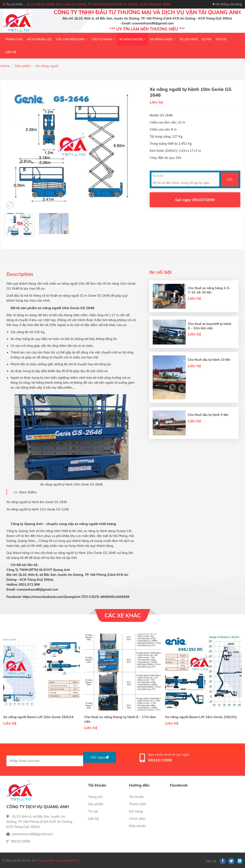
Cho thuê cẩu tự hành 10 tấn (209, 360)
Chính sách (137, 819)
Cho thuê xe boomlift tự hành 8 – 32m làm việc (210, 326)
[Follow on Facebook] (223, 861)
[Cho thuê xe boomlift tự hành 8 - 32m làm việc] (169, 332)
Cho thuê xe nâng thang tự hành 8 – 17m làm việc (120, 719)
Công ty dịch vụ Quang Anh (57, 860)
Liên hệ (11, 52)
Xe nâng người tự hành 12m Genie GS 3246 (38, 509)
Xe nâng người (133, 39)
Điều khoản (137, 826)
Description (20, 274)
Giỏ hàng (136, 811)
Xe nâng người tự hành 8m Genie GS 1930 (37, 502)
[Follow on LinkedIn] (240, 861)
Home (5, 66)
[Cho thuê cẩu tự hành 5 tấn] (169, 423)
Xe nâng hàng (163, 39)
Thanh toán (138, 804)
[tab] (20, 274)
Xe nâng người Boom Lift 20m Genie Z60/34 (38, 717)
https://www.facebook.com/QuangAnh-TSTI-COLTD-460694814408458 (76, 597)
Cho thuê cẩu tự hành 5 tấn (208, 415)
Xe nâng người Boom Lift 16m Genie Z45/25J (201, 717)
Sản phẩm (23, 66)
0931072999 (160, 760)
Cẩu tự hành (103, 39)
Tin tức (221, 39)
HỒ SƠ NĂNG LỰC (40, 39)
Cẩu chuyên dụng (72, 39)
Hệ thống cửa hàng (227, 4)
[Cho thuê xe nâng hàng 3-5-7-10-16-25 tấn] (169, 296)
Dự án (206, 39)
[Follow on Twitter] (231, 861)
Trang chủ (14, 39)
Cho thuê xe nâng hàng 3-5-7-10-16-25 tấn (209, 290)
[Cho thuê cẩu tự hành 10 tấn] (169, 377)
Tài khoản (136, 797)
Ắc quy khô (189, 39)
